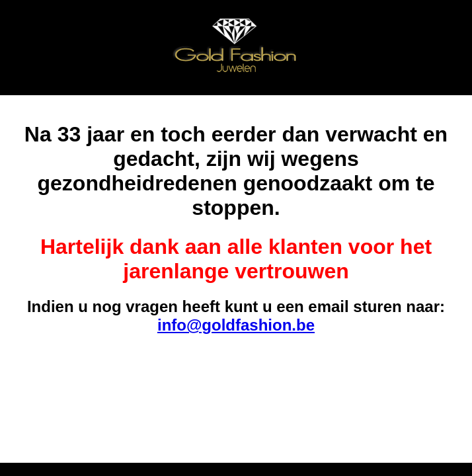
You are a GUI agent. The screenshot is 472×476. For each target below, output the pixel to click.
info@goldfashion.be (236, 325)
